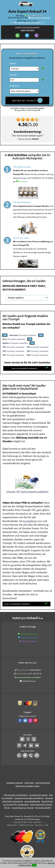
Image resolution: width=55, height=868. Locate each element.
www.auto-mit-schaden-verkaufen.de (29, 798)
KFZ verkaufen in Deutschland (16, 795)
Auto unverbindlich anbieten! (30, 368)
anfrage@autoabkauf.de (40, 18)
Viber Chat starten (29, 641)
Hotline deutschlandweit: (27, 29)
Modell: (13, 75)
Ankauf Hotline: (22, 674)
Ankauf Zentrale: (24, 670)
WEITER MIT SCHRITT (27, 100)
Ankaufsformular (29, 681)
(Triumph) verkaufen (23, 335)
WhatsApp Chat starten (29, 634)
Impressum (39, 825)
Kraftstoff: (15, 86)
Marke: (13, 63)
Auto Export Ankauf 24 (27, 11)
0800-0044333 (36, 670)
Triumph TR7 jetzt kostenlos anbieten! (27, 492)
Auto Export (29, 783)
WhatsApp (23, 187)
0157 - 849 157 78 (35, 16)
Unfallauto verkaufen (15, 783)
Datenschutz (12, 825)
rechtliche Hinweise (26, 825)
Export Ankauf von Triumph (23, 808)
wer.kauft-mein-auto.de (38, 795)
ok (34, 865)
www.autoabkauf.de (32, 801)
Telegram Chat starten (29, 638)
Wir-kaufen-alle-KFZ (43, 808)
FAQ (47, 825)
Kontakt (41, 456)
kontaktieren (30, 521)
